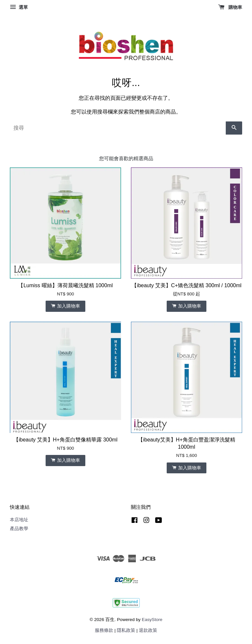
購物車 (230, 7)
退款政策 (148, 630)
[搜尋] (118, 128)
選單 (19, 7)
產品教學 (19, 529)
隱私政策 (126, 630)
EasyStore (152, 620)
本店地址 (19, 520)
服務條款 (104, 630)
